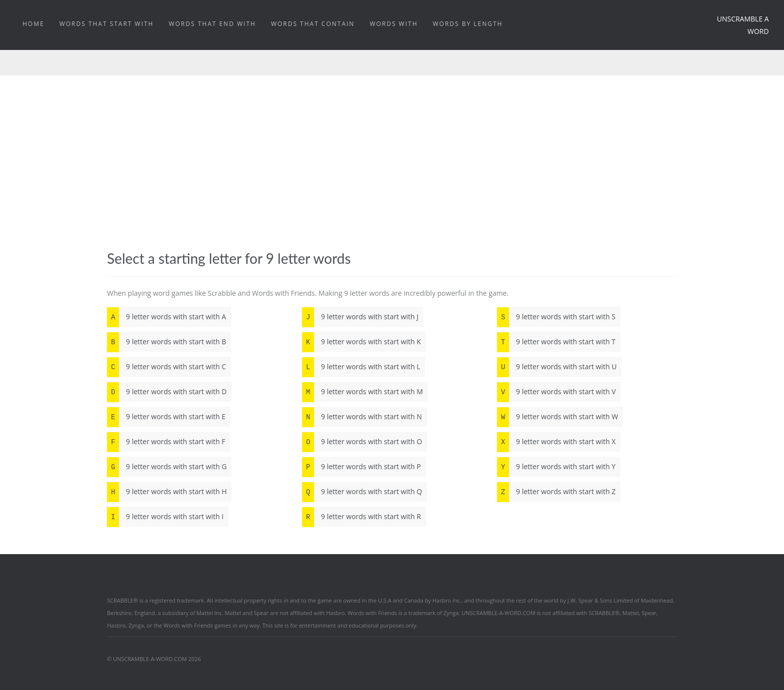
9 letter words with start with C (166, 367)
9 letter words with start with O (362, 442)
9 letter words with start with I (165, 517)
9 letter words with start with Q (362, 492)
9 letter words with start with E (166, 417)
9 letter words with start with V (556, 392)
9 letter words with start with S (556, 317)
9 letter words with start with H (167, 492)
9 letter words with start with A (166, 317)
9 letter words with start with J (360, 317)
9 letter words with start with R (361, 517)
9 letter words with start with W (557, 417)
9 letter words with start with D (167, 392)
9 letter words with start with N (362, 417)
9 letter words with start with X (556, 442)
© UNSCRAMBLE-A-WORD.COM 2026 (154, 659)
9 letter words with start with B (166, 342)
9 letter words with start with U (557, 367)
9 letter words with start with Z (556, 492)
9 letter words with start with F (166, 442)
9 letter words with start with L (361, 367)
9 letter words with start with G (167, 467)
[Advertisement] (392, 150)
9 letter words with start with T (556, 342)
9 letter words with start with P (361, 467)
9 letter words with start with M (362, 392)
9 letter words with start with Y (556, 467)
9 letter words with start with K (361, 342)
